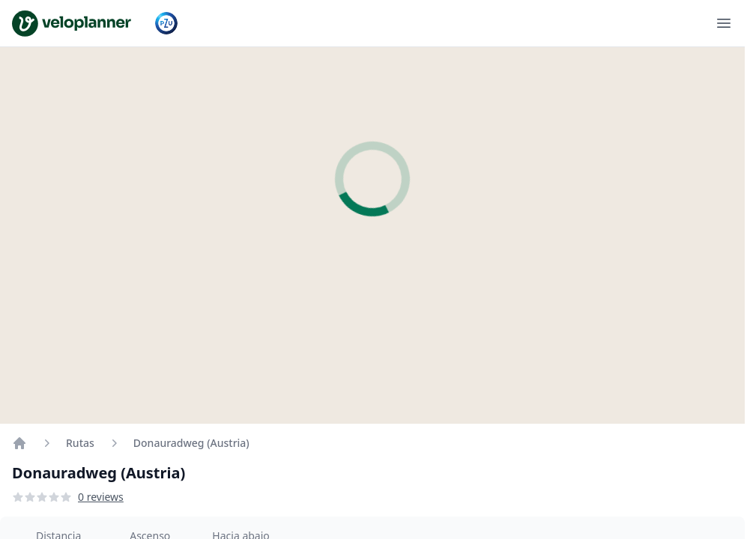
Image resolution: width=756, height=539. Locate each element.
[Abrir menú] (724, 23)
